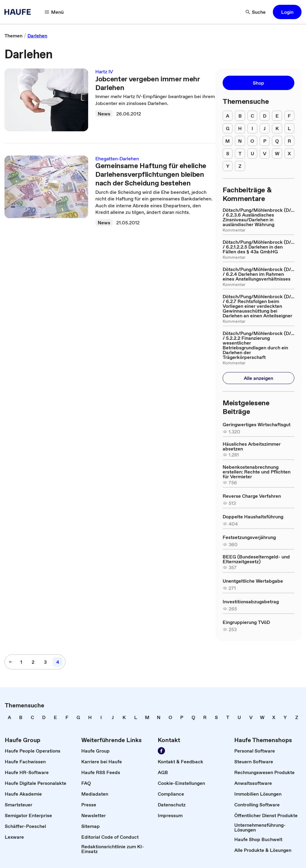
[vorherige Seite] (11, 662)
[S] (228, 153)
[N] (240, 141)
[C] (252, 116)
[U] (252, 153)
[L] (289, 128)
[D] (265, 116)
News (104, 114)
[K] (277, 128)
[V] (265, 153)
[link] (13, 36)
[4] (58, 662)
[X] (289, 153)
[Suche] (256, 12)
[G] (228, 128)
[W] (277, 153)
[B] (240, 116)
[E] (277, 116)
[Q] (277, 141)
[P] (265, 141)
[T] (240, 153)
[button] (287, 12)
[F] (289, 116)
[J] (265, 128)
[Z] (240, 166)
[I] (252, 128)
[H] (240, 128)
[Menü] (54, 12)
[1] (21, 662)
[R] (289, 141)
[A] (228, 116)
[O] (252, 141)
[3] (45, 662)
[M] (228, 141)
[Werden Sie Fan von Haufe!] (161, 751)
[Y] (228, 166)
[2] (33, 662)
